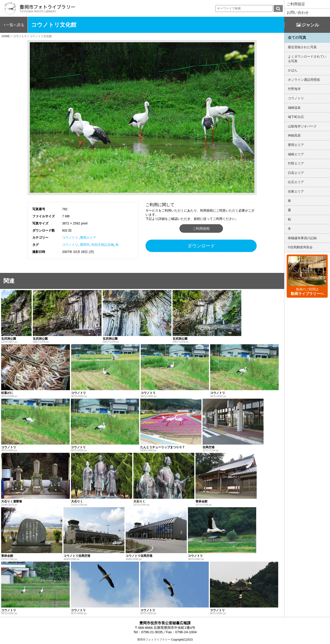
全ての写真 (297, 38)
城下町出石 (296, 117)
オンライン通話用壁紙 (304, 80)
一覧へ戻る (15, 25)
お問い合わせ (298, 13)
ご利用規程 (201, 228)
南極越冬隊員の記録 (302, 238)
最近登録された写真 (302, 47)
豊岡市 (85, 245)
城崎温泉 (294, 108)
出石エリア (296, 182)
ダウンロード (201, 246)
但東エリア (296, 191)
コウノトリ (70, 238)
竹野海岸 (294, 89)
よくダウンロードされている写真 (307, 59)
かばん (293, 70)
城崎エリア (296, 154)
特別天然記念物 (103, 245)
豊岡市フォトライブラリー (154, 640)
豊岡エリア (88, 238)
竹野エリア (296, 163)
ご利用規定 (296, 4)
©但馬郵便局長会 (300, 247)
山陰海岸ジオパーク (302, 126)
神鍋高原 (294, 135)
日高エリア (296, 173)
